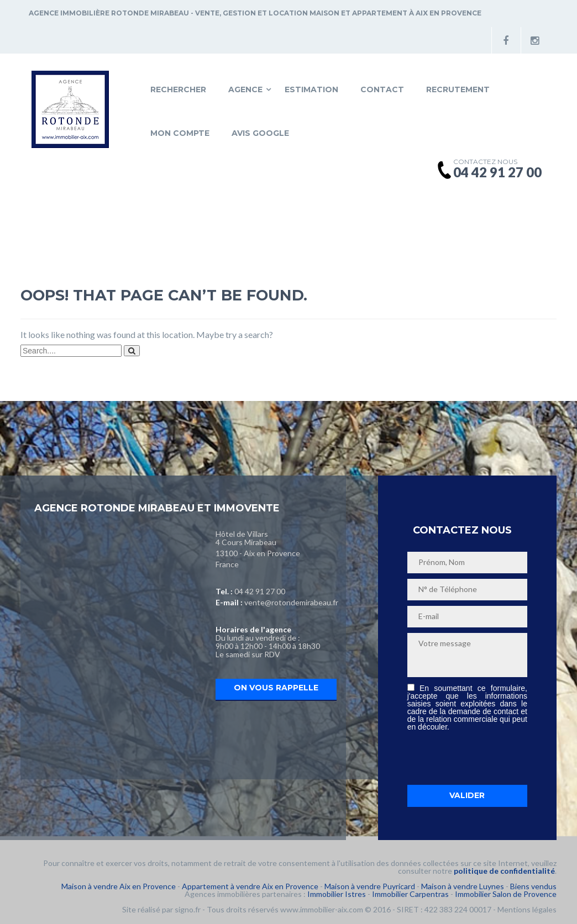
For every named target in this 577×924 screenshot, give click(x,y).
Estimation (311, 89)
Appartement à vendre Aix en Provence (250, 886)
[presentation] (491, 758)
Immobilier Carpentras (410, 894)
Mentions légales (527, 909)
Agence (245, 89)
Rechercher (178, 89)
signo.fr (188, 909)
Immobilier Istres (337, 894)
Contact (382, 89)
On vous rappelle (276, 688)
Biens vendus (533, 886)
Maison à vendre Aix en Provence (119, 886)
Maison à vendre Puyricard (370, 886)
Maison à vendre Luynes (463, 886)
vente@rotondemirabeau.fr (291, 602)
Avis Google (260, 133)
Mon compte (180, 133)
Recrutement (458, 89)
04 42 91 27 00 (260, 591)
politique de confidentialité (504, 871)
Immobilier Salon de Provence (506, 894)
